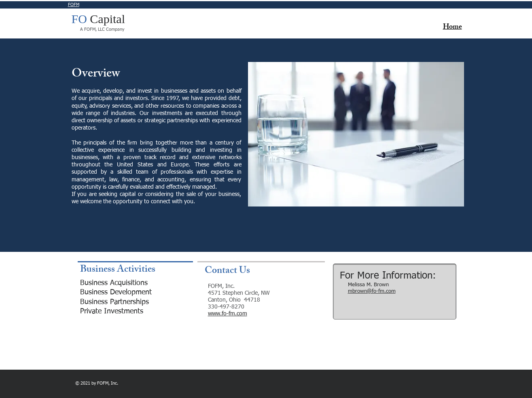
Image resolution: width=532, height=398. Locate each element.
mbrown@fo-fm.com (372, 291)
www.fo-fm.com (228, 314)
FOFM (74, 5)
